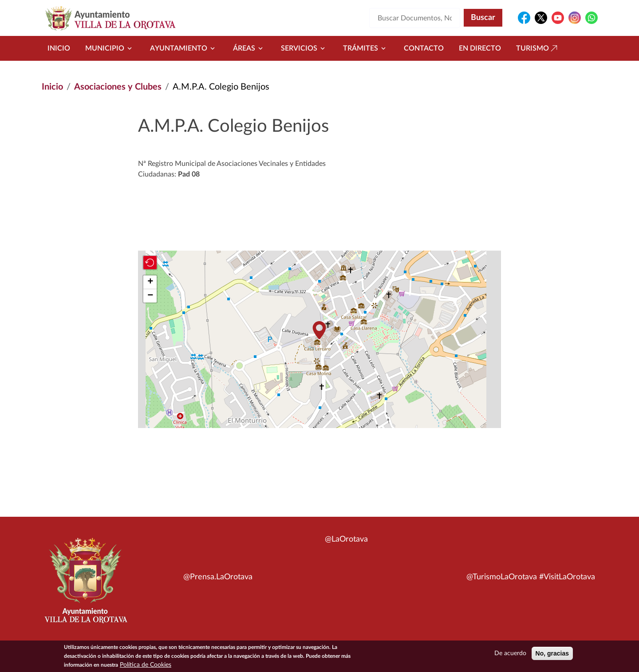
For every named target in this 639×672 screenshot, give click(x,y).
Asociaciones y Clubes (118, 87)
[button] (319, 330)
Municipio (110, 48)
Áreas (249, 48)
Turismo (538, 48)
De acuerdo (510, 654)
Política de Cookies (146, 665)
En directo (480, 48)
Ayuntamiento (184, 48)
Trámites (366, 48)
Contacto (424, 48)
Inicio (59, 48)
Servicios (304, 48)
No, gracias (552, 654)
